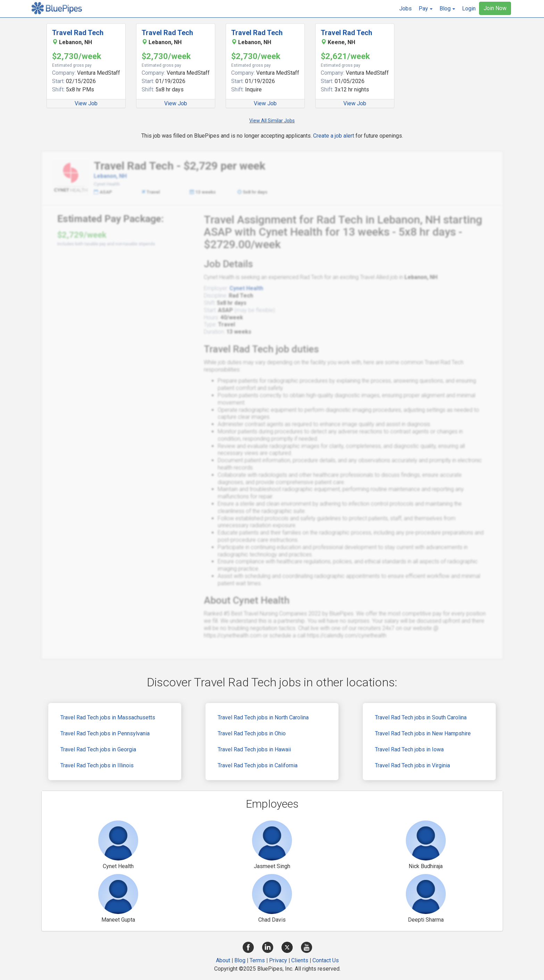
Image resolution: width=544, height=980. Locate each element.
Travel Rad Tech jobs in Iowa (409, 749)
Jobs (405, 9)
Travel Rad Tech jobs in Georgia (98, 749)
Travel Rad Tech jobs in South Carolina (421, 717)
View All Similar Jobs (272, 121)
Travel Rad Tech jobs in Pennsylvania (105, 733)
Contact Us (326, 960)
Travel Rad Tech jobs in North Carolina (263, 717)
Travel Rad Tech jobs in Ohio (252, 733)
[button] (426, 9)
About (223, 960)
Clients (300, 960)
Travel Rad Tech (78, 33)
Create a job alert (334, 136)
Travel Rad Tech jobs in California (258, 765)
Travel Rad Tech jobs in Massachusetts (108, 717)
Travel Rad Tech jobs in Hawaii (254, 749)
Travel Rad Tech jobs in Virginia (412, 765)
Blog (240, 960)
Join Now (495, 8)
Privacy (278, 960)
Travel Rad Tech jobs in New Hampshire (423, 733)
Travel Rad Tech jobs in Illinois (97, 765)
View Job (86, 103)
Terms (257, 960)
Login (469, 9)
